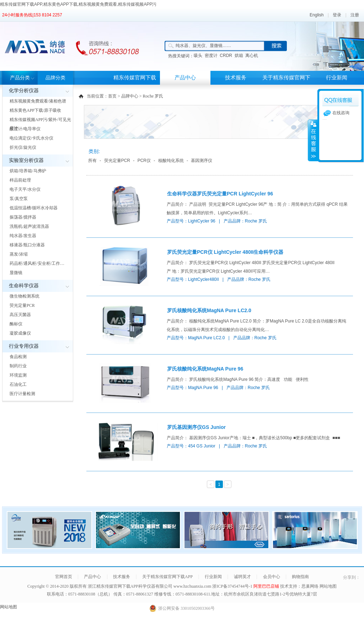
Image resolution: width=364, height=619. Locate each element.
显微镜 (16, 273)
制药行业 (18, 366)
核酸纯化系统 (171, 161)
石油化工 (18, 384)
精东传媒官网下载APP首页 (135, 85)
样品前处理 (20, 180)
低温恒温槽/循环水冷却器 (34, 208)
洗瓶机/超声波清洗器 (29, 226)
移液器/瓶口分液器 (27, 245)
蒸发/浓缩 (19, 254)
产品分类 (20, 78)
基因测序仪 (202, 161)
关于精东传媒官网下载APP (286, 85)
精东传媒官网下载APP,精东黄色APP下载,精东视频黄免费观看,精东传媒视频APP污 (78, 4)
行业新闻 (337, 78)
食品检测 (18, 357)
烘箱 (239, 56)
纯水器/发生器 (23, 236)
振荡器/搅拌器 (23, 217)
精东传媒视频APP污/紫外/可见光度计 (40, 124)
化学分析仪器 (24, 91)
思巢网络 (310, 586)
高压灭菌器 (20, 315)
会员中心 (272, 577)
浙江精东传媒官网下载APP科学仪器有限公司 (130, 586)
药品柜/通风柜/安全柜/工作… (37, 263)
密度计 (211, 56)
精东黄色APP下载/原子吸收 (35, 110)
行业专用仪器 (24, 346)
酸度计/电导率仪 (25, 129)
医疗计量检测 (22, 394)
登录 (337, 15)
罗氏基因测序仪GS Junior (196, 427)
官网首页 (64, 577)
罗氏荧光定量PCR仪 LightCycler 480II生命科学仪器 (225, 252)
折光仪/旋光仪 (23, 147)
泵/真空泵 (19, 199)
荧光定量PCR (22, 305)
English (317, 15)
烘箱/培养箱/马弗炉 (28, 171)
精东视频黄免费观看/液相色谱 (38, 101)
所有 (92, 161)
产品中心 (185, 78)
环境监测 (18, 375)
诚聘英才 (242, 577)
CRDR (226, 56)
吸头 (198, 56)
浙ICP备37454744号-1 (233, 586)
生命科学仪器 (24, 286)
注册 (355, 15)
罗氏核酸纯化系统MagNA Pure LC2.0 (209, 310)
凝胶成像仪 (20, 333)
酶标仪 (16, 324)
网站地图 (328, 586)
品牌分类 (55, 78)
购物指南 (300, 577)
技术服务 (236, 78)
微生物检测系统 (25, 296)
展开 (313, 140)
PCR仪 (144, 161)
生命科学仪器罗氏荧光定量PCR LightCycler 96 (220, 194)
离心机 (252, 56)
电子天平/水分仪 (25, 189)
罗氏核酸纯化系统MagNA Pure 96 (205, 369)
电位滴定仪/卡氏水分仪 (31, 138)
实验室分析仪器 (26, 160)
